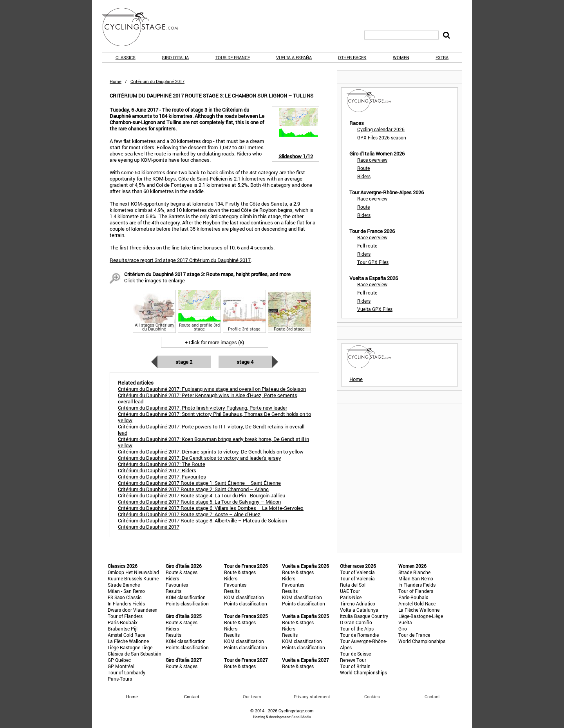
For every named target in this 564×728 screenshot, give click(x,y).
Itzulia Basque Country (364, 616)
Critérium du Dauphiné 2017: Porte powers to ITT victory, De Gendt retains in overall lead (211, 430)
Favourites (177, 585)
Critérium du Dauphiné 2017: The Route (162, 464)
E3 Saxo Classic (125, 597)
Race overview (372, 160)
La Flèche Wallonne (128, 641)
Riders (364, 176)
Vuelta (405, 622)
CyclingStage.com (145, 27)
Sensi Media (301, 717)
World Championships (363, 672)
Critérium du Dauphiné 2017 (149, 527)
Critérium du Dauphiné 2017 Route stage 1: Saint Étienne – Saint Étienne (199, 483)
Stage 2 (184, 362)
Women (401, 57)
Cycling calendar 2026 (381, 129)
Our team (252, 696)
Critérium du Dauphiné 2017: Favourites (162, 477)
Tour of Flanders (125, 616)
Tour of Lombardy (127, 672)
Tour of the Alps (357, 629)
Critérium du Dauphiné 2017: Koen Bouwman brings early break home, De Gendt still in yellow (213, 442)
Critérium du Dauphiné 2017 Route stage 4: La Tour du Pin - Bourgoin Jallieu (202, 495)
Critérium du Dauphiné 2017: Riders (157, 470)
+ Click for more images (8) (214, 342)
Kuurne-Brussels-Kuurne (133, 578)
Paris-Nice (351, 597)
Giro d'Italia (175, 57)
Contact (432, 696)
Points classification (187, 603)
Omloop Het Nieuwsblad (133, 572)
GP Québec (119, 660)
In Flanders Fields (126, 603)
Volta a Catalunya (359, 610)
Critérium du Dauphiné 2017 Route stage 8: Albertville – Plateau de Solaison (202, 520)
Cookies (372, 696)
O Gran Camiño (356, 622)
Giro (403, 629)
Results (174, 591)
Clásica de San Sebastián (135, 654)
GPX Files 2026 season (382, 137)
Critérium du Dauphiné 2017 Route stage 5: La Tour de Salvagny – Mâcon (199, 502)
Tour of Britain (355, 666)
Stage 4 (245, 362)
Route (363, 168)
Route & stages (182, 572)
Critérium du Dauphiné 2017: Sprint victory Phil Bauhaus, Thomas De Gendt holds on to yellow (214, 417)
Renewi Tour (353, 660)
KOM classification (186, 597)
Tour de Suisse (355, 654)
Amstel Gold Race (126, 635)
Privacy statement (312, 696)
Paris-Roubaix (123, 622)
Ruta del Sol (353, 585)
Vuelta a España (294, 57)
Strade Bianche (124, 585)
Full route (367, 246)
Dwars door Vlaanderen (133, 610)
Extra (442, 57)
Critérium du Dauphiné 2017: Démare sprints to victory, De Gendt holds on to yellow (211, 452)
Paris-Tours (120, 679)
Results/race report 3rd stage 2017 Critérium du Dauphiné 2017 (180, 260)
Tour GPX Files (373, 262)
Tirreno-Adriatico (358, 603)
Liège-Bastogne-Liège (130, 647)
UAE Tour (350, 591)
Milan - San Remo (126, 591)
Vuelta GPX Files (375, 309)
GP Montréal (121, 666)
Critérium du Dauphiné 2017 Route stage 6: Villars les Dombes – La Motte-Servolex (211, 508)
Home (116, 81)
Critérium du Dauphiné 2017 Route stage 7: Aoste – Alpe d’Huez (189, 514)
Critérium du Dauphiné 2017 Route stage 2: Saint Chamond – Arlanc (193, 489)
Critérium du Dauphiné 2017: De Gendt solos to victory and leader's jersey (200, 458)
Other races (352, 57)
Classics (126, 57)
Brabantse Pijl (123, 629)
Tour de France (233, 57)
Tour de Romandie (359, 635)
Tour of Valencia (357, 572)
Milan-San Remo (416, 578)
